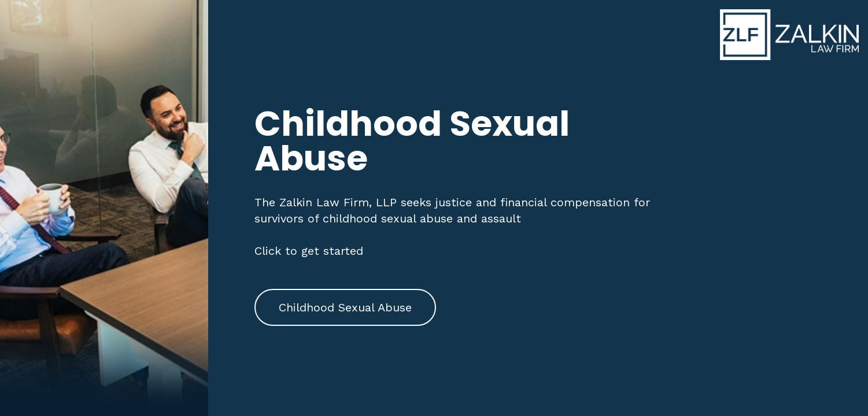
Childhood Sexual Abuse (345, 307)
